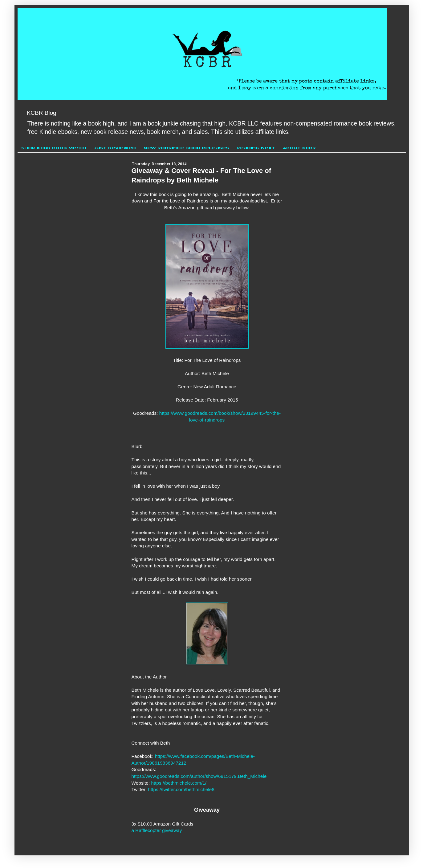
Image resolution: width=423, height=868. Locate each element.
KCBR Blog (42, 113)
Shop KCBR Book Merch (54, 148)
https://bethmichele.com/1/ (179, 783)
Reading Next (256, 148)
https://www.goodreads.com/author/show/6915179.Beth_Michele (199, 776)
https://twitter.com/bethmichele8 (181, 789)
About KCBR (299, 148)
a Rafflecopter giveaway (157, 830)
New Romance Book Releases (186, 148)
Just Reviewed (115, 148)
